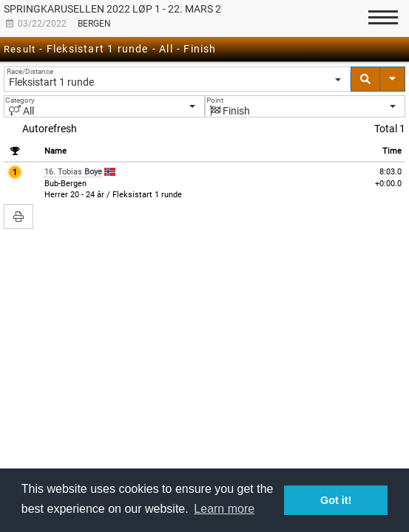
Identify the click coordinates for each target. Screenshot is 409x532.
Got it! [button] (336, 500)
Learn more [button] (224, 509)
